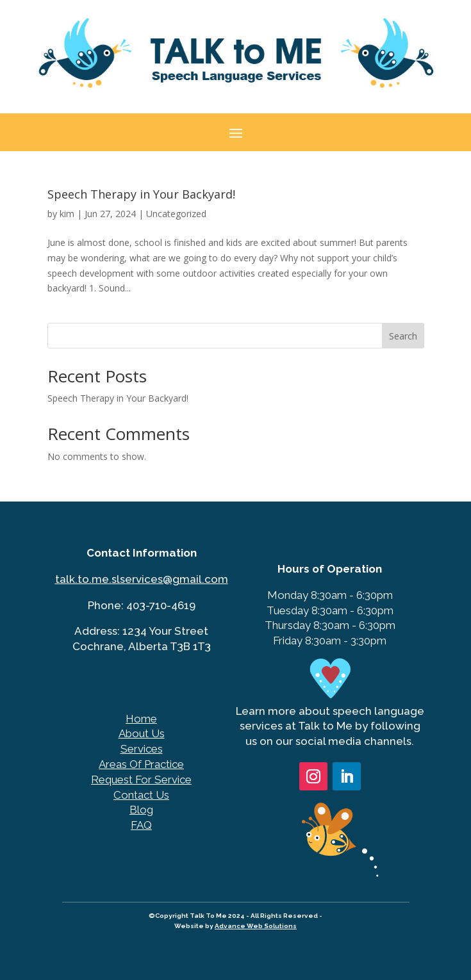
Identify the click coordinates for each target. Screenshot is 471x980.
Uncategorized (176, 214)
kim (67, 214)
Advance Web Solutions (256, 926)
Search (403, 336)
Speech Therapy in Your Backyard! (141, 194)
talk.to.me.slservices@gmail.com (142, 579)
